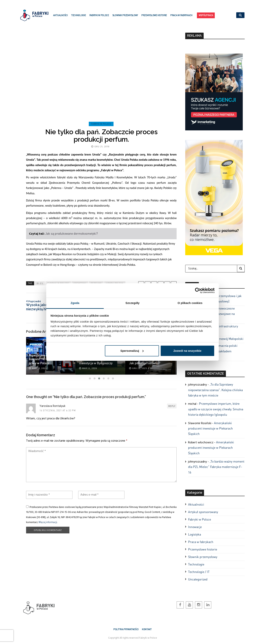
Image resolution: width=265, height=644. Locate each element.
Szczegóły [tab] (132, 303)
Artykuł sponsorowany (203, 512)
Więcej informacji (48, 522)
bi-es (40, 283)
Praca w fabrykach (181, 17)
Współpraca (206, 16)
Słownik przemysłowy (125, 17)
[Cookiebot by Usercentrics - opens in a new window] (198, 291)
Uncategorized (198, 579)
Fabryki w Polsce (99, 17)
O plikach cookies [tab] (190, 303)
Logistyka (195, 534)
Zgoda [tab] (75, 303)
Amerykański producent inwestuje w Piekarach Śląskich (210, 428)
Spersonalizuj (132, 351)
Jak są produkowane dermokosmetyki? (72, 233)
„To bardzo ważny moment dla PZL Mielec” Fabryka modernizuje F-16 (216, 467)
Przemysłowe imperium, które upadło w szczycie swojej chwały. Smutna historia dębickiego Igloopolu (216, 409)
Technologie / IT (199, 572)
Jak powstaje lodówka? (146, 363)
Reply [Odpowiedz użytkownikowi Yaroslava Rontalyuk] (172, 406)
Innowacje (195, 527)
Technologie (79, 17)
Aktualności (60, 17)
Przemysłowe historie (154, 17)
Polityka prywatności (126, 629)
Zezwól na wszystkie (187, 351)
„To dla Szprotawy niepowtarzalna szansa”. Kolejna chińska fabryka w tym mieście (215, 390)
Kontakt (147, 629)
